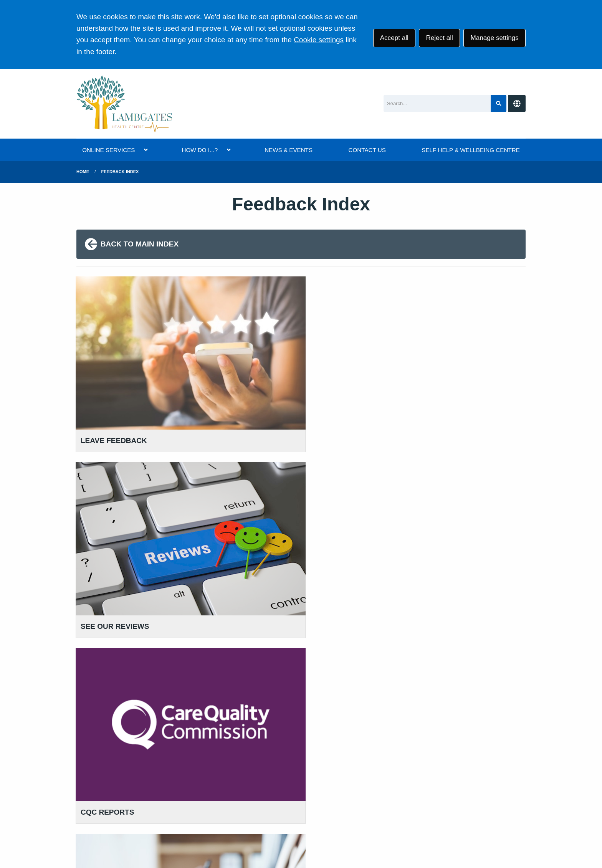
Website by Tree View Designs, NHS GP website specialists (213, 836)
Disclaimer (246, 808)
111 (131, 624)
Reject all (439, 38)
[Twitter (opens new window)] (84, 837)
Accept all (394, 38)
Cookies (356, 808)
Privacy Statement (197, 808)
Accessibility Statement (303, 808)
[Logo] (125, 104)
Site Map (388, 808)
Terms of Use (144, 808)
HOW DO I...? (200, 150)
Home (83, 172)
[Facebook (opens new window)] (101, 837)
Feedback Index (120, 172)
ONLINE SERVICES (108, 150)
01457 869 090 (114, 613)
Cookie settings (319, 40)
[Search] (437, 103)
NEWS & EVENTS (289, 150)
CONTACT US (367, 150)
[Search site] (499, 103)
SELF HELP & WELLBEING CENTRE (471, 150)
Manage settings (494, 38)
